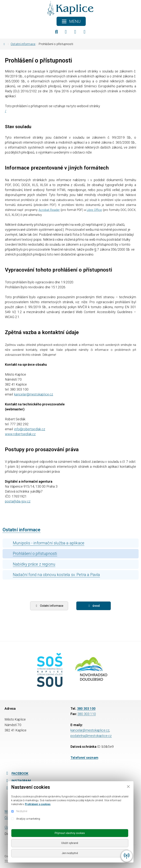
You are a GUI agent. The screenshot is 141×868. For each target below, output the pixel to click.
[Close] (128, 786)
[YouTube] (85, 32)
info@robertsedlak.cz (30, 429)
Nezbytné (22, 811)
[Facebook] (66, 32)
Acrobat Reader (49, 210)
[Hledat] (57, 32)
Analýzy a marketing (28, 819)
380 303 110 (87, 714)
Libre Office (94, 210)
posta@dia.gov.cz (18, 501)
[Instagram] (75, 32)
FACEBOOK (17, 773)
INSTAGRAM (18, 781)
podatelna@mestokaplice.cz (91, 736)
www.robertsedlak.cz (20, 434)
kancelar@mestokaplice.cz (34, 394)
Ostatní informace (23, 44)
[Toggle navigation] (71, 21)
